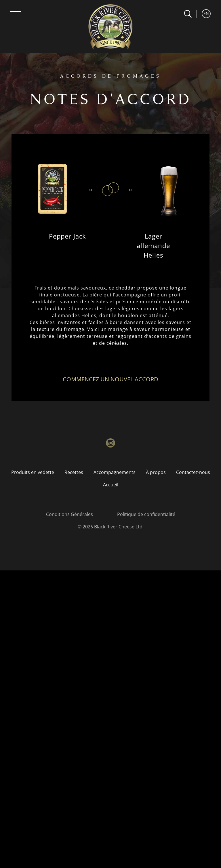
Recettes (74, 472)
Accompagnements (115, 472)
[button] (188, 14)
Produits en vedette (33, 472)
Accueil (111, 485)
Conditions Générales (69, 514)
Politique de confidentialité (146, 514)
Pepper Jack (67, 236)
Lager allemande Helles (153, 245)
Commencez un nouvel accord (110, 379)
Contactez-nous (193, 472)
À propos (156, 472)
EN (206, 13)
